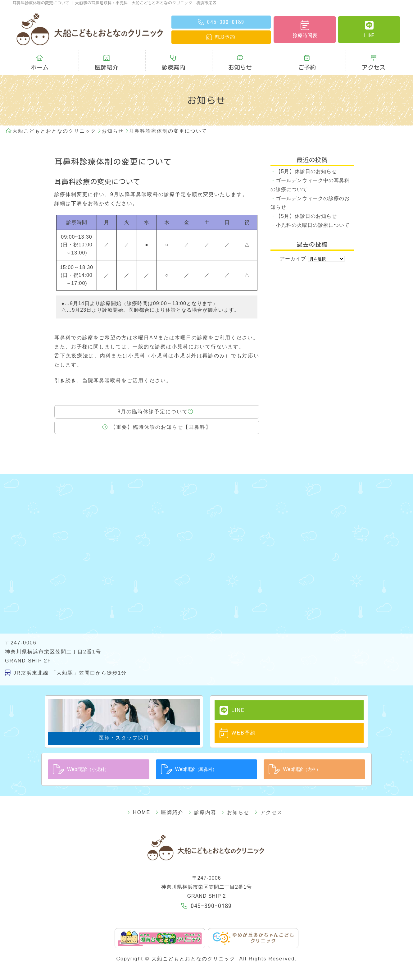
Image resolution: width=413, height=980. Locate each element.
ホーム (40, 58)
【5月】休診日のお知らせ (306, 162)
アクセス (374, 58)
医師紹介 (107, 58)
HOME (150, 803)
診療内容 (202, 803)
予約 (221, 37)
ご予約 (307, 58)
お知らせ (240, 58)
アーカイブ (293, 249)
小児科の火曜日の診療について (313, 216)
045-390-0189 (207, 896)
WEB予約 (232, 725)
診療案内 (173, 58)
